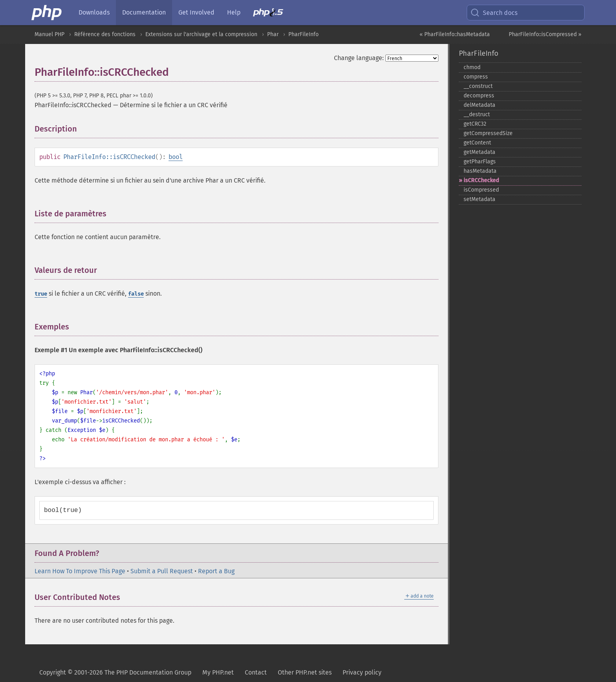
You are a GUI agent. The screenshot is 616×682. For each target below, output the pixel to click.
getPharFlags (480, 162)
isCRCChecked (481, 180)
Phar (273, 34)
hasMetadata (480, 171)
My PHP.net (218, 672)
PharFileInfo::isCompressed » (545, 34)
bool (176, 157)
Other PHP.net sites (305, 672)
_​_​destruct (477, 114)
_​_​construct (478, 86)
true (41, 294)
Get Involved (196, 12)
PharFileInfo (303, 34)
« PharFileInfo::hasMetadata (455, 34)
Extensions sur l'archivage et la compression (201, 34)
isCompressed (481, 190)
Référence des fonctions (105, 34)
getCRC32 (475, 124)
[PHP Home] (47, 13)
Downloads (94, 12)
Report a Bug (216, 571)
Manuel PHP (49, 34)
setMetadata (479, 199)
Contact (256, 672)
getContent (477, 143)
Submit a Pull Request (162, 571)
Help (234, 12)
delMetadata (479, 105)
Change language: (359, 58)
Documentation (144, 12)
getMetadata (479, 152)
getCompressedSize (488, 133)
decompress (479, 96)
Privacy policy (362, 672)
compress (476, 77)
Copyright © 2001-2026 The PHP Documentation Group (115, 672)
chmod (472, 67)
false (136, 294)
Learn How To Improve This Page (80, 571)
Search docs (494, 13)
